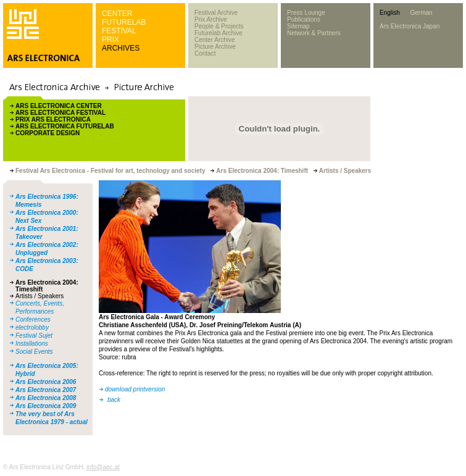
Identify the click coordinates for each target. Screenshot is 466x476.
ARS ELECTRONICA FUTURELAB (65, 126)
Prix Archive (211, 19)
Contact (205, 53)
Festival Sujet (34, 336)
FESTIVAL (119, 31)
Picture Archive (215, 47)
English (390, 13)
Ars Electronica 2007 (46, 390)
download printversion (135, 389)
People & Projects (219, 26)
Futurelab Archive (218, 33)
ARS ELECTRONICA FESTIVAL (60, 113)
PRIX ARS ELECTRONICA (53, 119)
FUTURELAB (124, 22)
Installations (32, 344)
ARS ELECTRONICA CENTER (59, 106)
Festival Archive (216, 13)
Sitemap (298, 26)
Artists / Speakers (40, 296)
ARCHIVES (121, 48)
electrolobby (32, 328)
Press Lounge (306, 13)
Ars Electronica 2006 (46, 382)
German (421, 13)
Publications (304, 19)
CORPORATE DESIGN (48, 133)
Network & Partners (314, 33)
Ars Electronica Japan (410, 26)
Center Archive (215, 40)
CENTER (117, 14)
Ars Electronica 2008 (46, 398)
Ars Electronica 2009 (46, 406)
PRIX (110, 40)
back (114, 400)
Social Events (34, 352)
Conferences (33, 319)
